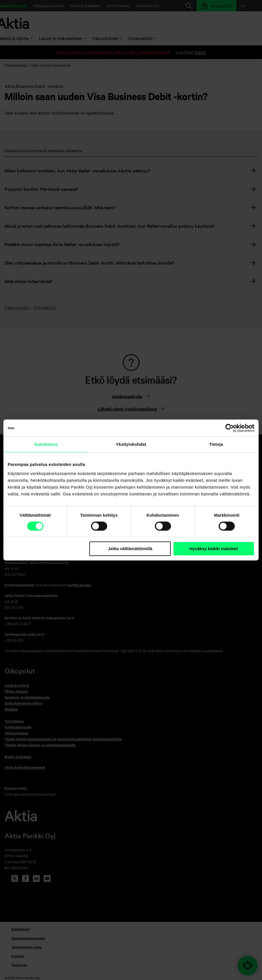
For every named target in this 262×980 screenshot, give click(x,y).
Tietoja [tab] (216, 444)
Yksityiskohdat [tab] (131, 444)
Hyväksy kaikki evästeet (214, 549)
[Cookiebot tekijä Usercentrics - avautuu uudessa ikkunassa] (230, 428)
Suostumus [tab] (46, 444)
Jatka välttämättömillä (130, 549)
